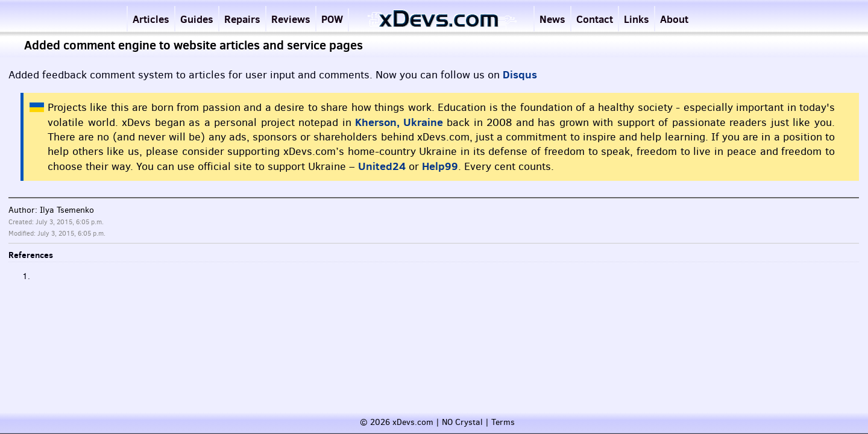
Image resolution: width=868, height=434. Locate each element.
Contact (595, 19)
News (552, 19)
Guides (197, 19)
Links (637, 19)
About (674, 19)
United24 (382, 166)
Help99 (440, 166)
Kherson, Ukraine (399, 122)
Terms (503, 422)
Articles (151, 19)
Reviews (291, 19)
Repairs (242, 19)
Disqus (520, 74)
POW (332, 19)
